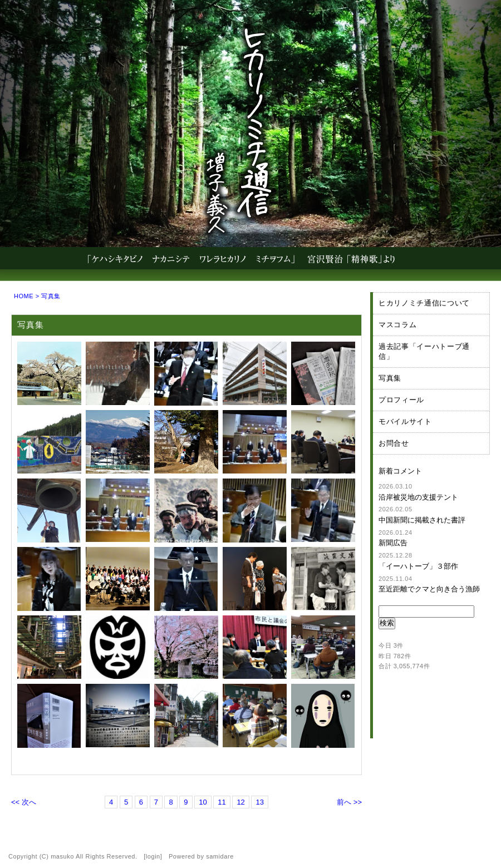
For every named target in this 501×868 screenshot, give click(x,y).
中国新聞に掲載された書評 (422, 520)
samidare (220, 856)
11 (222, 802)
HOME (24, 296)
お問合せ (394, 443)
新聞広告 (393, 543)
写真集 (390, 378)
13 (259, 802)
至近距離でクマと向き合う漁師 (429, 589)
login (153, 856)
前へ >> (349, 802)
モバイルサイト (405, 421)
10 (203, 802)
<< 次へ (24, 802)
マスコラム (397, 325)
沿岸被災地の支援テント (418, 497)
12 (240, 802)
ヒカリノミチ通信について (424, 303)
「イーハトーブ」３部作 (418, 566)
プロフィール (401, 400)
